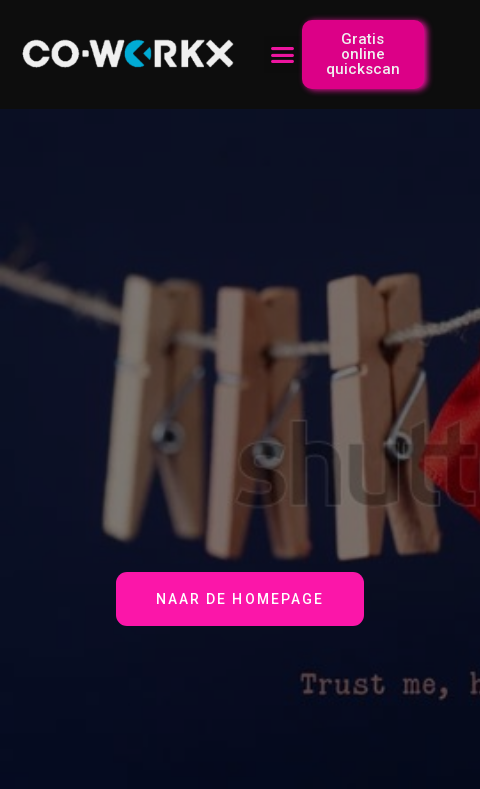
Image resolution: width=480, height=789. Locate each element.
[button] (283, 55)
